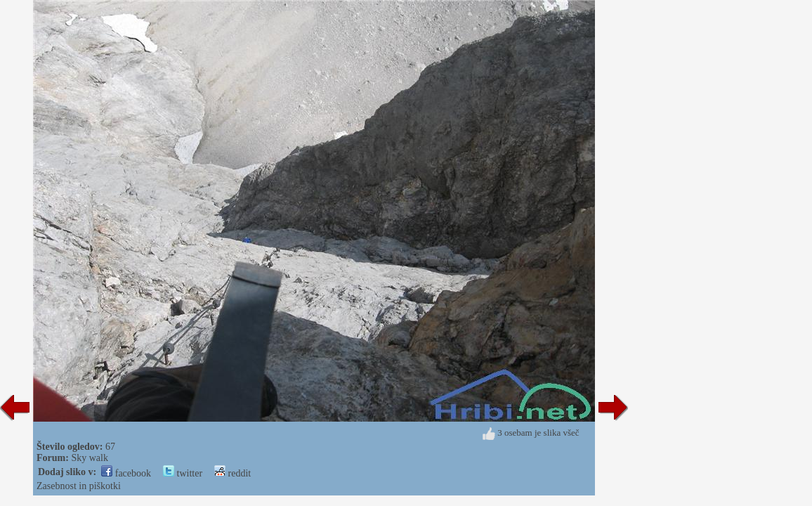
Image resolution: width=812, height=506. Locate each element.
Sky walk (90, 458)
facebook (126, 473)
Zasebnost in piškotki (79, 486)
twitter (183, 473)
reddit (233, 473)
